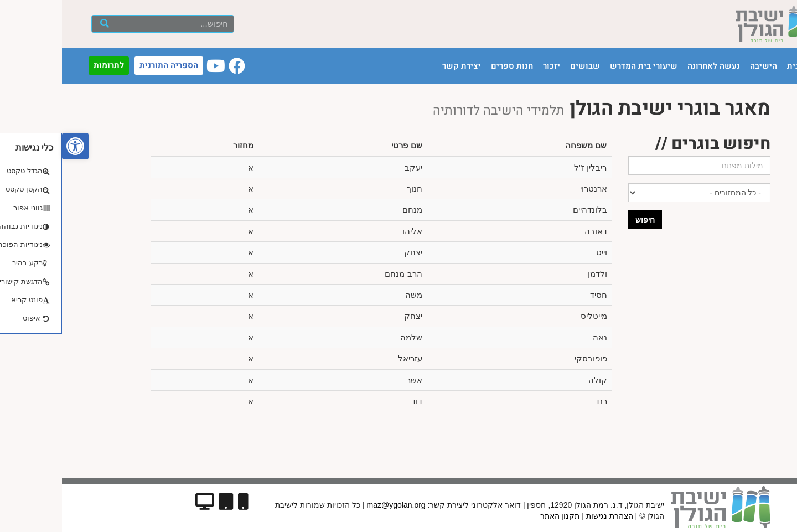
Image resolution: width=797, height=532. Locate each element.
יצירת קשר (400, 66)
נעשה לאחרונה (652, 66)
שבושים (523, 66)
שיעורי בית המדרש (582, 66)
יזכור (490, 66)
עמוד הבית (744, 66)
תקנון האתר (498, 516)
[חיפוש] (42, 24)
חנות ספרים (450, 66)
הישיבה (702, 66)
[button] (13, 146)
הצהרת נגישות (548, 516)
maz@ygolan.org (334, 505)
